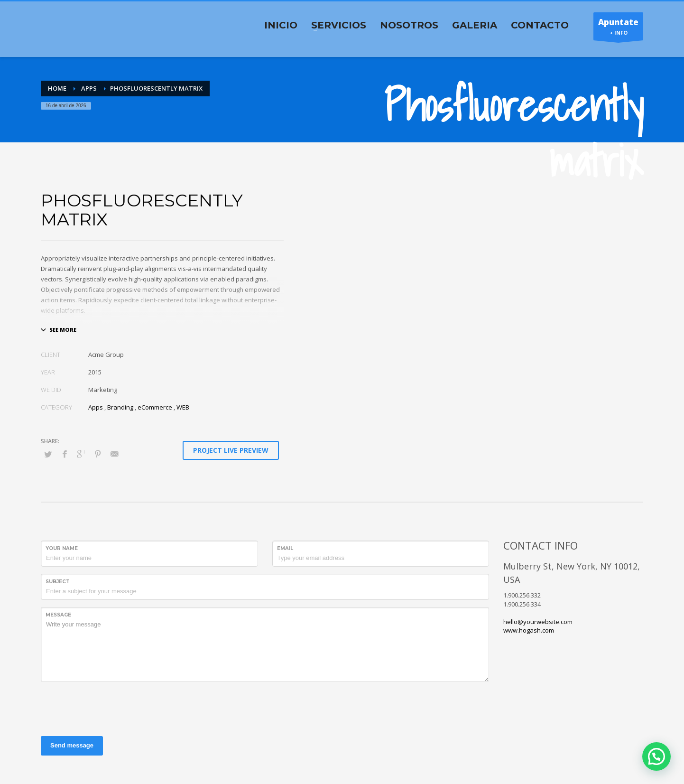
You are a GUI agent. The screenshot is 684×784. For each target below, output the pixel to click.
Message (58, 615)
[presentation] (113, 708)
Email (285, 548)
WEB (183, 407)
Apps (96, 407)
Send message (72, 745)
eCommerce (155, 407)
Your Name (62, 548)
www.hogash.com (529, 630)
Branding (120, 407)
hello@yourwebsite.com (538, 622)
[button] (656, 756)
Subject (58, 582)
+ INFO (618, 28)
